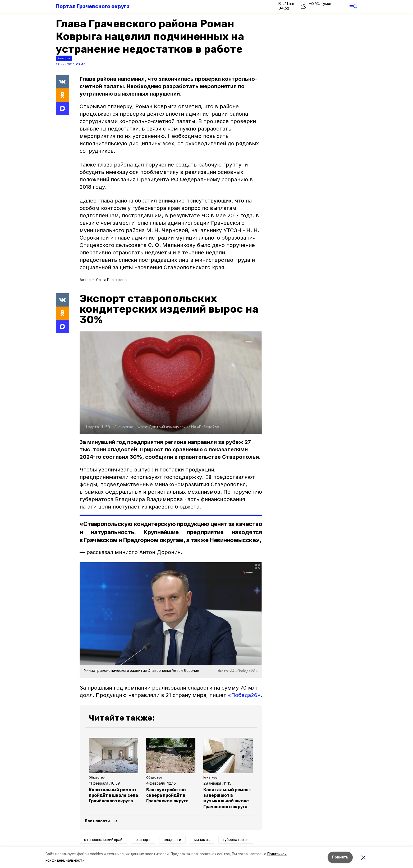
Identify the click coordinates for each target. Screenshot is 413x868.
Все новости (97, 821)
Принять (340, 857)
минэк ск (202, 840)
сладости (172, 840)
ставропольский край (103, 840)
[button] (171, 383)
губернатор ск (236, 840)
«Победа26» (244, 695)
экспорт (143, 840)
